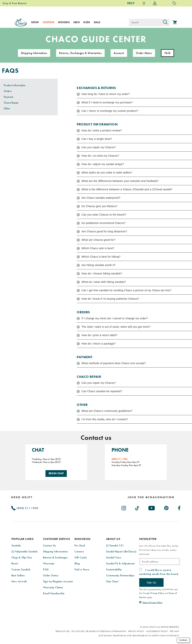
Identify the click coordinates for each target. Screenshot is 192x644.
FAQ (46, 569)
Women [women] (64, 22)
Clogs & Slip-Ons (22, 557)
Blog (77, 563)
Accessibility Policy (157, 631)
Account (119, 53)
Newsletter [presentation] (148, 538)
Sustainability (114, 569)
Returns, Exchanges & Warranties (80, 53)
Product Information (15, 85)
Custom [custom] (48, 22)
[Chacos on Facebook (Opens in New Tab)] (179, 507)
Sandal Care (113, 557)
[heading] (151, 497)
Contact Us (49, 545)
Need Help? (22, 497)
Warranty (49, 563)
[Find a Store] (144, 3)
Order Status (144, 53)
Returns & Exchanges (55, 557)
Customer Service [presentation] (57, 538)
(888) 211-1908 (25, 508)
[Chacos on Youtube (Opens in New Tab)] (152, 507)
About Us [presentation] (113, 538)
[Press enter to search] (165, 22)
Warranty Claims (53, 587)
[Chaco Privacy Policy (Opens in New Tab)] (151, 602)
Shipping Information (34, 53)
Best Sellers (18, 575)
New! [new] (35, 22)
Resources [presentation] (83, 538)
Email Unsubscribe (54, 593)
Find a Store (82, 569)
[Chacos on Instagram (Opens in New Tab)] (124, 507)
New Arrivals (19, 581)
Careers (79, 551)
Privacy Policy (136, 631)
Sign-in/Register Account (58, 581)
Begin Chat (56, 473)
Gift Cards (81, 557)
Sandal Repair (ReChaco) (121, 551)
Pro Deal (80, 545)
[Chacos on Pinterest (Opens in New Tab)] (167, 507)
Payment (9, 97)
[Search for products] (145, 22)
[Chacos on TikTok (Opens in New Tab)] (137, 507)
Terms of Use (63, 631)
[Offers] (174, 3)
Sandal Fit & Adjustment (120, 563)
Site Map (174, 631)
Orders (8, 91)
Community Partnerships (120, 575)
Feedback (183, 640)
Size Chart (112, 581)
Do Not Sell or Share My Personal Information (99, 631)
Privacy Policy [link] (157, 593)
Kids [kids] (87, 22)
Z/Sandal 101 (115, 545)
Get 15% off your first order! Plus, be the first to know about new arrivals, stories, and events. (159, 549)
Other (7, 109)
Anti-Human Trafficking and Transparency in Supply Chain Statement (139, 635)
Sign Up (151, 582)
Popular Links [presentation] (22, 538)
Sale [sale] (97, 22)
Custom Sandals (21, 569)
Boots (15, 563)
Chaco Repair (11, 103)
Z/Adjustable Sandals (25, 551)
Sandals (16, 545)
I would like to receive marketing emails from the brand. (159, 571)
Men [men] (77, 22)
